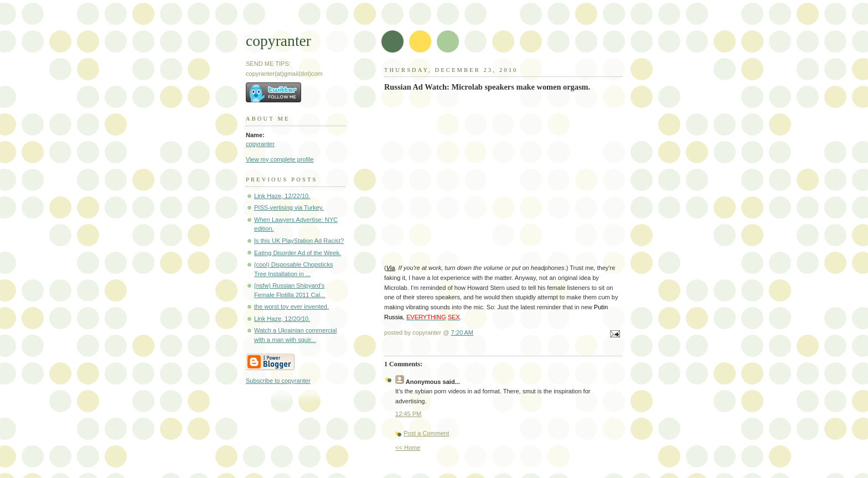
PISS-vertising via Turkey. (289, 207)
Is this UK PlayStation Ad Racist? (299, 241)
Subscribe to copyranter (278, 381)
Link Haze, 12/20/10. (282, 319)
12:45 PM (408, 414)
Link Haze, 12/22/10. (282, 196)
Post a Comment (426, 433)
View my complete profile (280, 159)
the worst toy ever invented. (291, 306)
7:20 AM (463, 332)
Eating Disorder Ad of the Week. (298, 253)
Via (391, 268)
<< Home (408, 448)
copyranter (278, 41)
